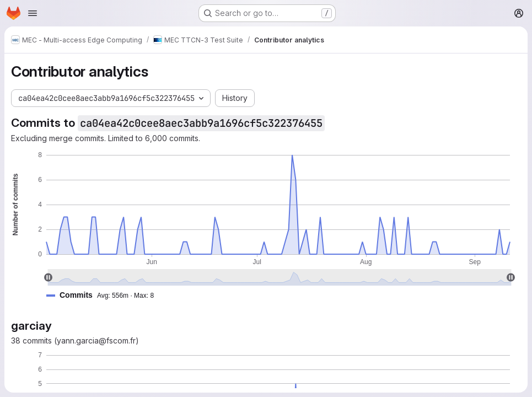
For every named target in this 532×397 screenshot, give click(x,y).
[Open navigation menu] (33, 13)
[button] (104, 295)
